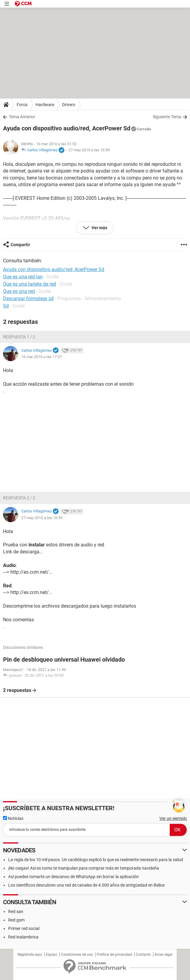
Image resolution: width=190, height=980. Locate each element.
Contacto (143, 955)
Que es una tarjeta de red (30, 284)
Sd (6, 306)
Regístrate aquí (30, 955)
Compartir (20, 245)
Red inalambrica (23, 937)
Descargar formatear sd (28, 299)
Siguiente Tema (167, 117)
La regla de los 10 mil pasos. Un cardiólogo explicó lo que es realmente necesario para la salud (96, 860)
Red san (16, 911)
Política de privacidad (114, 955)
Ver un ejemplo (173, 818)
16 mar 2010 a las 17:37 (42, 357)
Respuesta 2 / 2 (19, 498)
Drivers (69, 105)
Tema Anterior (22, 117)
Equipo (52, 955)
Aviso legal (163, 955)
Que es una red (19, 291)
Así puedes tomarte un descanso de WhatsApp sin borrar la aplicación (73, 877)
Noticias (13, 818)
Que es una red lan (23, 277)
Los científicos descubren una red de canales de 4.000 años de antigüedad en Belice (86, 885)
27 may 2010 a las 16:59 (89, 150)
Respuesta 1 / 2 (19, 337)
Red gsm (16, 920)
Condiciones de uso (77, 955)
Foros (22, 105)
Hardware (45, 105)
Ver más (99, 228)
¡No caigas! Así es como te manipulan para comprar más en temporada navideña (84, 868)
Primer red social (24, 928)
